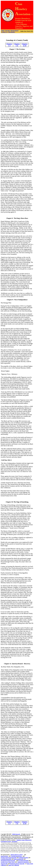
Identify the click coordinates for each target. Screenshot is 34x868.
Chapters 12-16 (25, 45)
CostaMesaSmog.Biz (6, 859)
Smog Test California (14, 865)
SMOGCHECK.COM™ (17, 855)
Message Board (14, 31)
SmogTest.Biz (4, 864)
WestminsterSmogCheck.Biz (8, 861)
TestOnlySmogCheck (17, 856)
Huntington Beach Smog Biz (17, 864)
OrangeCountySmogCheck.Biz (8, 858)
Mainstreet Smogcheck (23, 862)
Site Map (8, 31)
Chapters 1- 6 (9, 45)
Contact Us (4, 32)
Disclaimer (15, 841)
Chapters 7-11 (17, 45)
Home (3, 31)
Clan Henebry (12, 32)
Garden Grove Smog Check (8, 862)
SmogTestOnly (4, 856)
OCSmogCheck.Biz (23, 861)
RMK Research (16, 834)
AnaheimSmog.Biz (23, 858)
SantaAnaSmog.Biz (18, 859)
